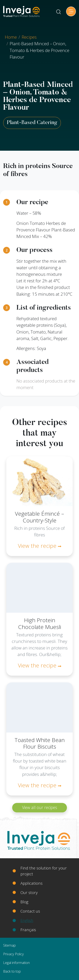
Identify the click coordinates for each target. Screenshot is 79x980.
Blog (24, 902)
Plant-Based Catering (32, 123)
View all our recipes (40, 807)
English (27, 920)
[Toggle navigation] (71, 11)
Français (28, 930)
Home (11, 37)
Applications (31, 883)
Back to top (12, 971)
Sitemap (9, 945)
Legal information (16, 963)
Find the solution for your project (44, 871)
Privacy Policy (13, 954)
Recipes (29, 37)
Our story (29, 892)
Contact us (30, 911)
